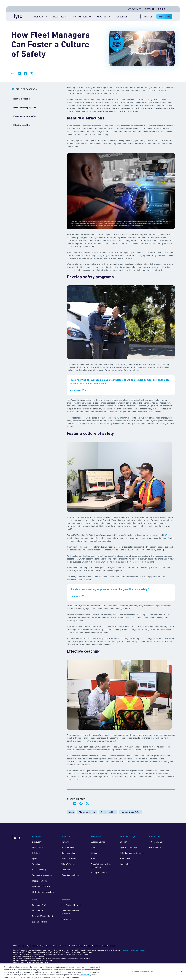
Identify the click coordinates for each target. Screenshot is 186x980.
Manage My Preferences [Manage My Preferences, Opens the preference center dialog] (142, 971)
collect (29, 977)
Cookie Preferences (109, 946)
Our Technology (69, 853)
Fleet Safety (37, 847)
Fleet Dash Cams (40, 881)
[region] (93, 972)
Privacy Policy (85, 975)
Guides (94, 858)
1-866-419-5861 (157, 842)
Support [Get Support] (150, 9)
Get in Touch (155, 847)
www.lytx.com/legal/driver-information (134, 950)
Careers (65, 842)
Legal (42, 946)
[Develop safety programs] (25, 108)
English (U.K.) (38, 911)
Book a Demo (164, 17)
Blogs (71, 812)
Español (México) (40, 922)
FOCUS (166, 535)
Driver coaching (108, 812)
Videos (94, 853)
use (34, 977)
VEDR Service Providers (43, 892)
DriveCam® (37, 842)
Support (124, 842)
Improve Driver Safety (130, 812)
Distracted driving (87, 812)
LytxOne (36, 853)
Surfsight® (37, 864)
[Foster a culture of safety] (25, 116)
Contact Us (147, 17)
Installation (125, 864)
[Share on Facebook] (25, 74)
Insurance (66, 919)
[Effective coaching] (22, 125)
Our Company (68, 847)
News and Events (69, 858)
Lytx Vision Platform (41, 886)
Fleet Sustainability (70, 875)
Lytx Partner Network (71, 905)
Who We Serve (68, 864)
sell (52, 977)
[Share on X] (32, 74)
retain (47, 977)
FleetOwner (84, 99)
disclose (40, 977)
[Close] (182, 971)
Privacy (55, 946)
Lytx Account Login (129, 847)
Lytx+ (35, 858)
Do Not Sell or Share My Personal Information (85, 946)
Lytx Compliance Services (132, 853)
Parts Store (125, 858)
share (59, 977)
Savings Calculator (99, 872)
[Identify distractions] (22, 99)
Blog (93, 847)
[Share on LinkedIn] (19, 74)
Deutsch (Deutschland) (42, 916)
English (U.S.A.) (39, 905)
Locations (66, 870)
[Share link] (13, 74)
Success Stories (98, 842)
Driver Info (64, 946)
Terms (48, 946)
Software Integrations (42, 875)
